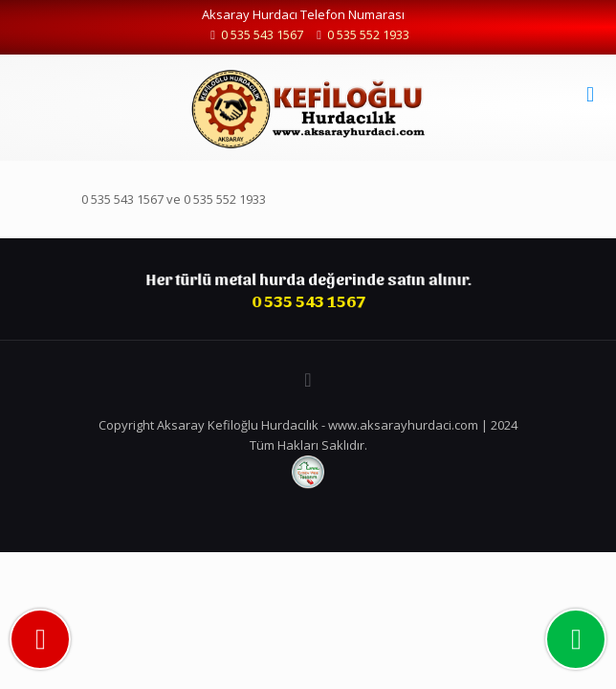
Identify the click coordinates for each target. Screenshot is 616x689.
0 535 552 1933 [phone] (368, 34)
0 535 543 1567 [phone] (262, 34)
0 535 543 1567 (122, 199)
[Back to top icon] (308, 380)
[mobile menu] (590, 93)
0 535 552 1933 (225, 199)
